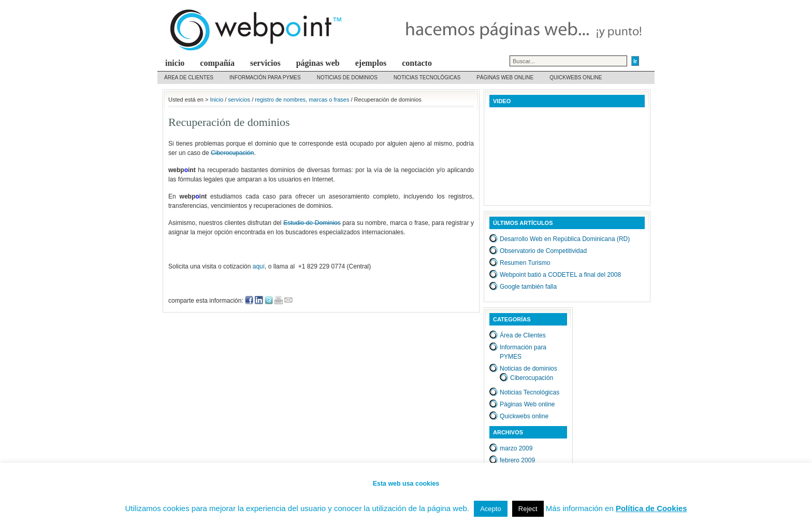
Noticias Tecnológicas (427, 77)
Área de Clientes (189, 77)
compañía (217, 63)
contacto (417, 63)
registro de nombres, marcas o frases (302, 100)
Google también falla (528, 287)
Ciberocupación (232, 153)
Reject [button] (528, 509)
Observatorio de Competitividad (543, 251)
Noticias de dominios (347, 77)
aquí (259, 266)
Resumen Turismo (525, 263)
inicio (175, 63)
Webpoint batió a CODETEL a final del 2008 (560, 275)
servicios (265, 63)
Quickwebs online (576, 77)
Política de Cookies (651, 508)
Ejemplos (371, 63)
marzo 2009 (516, 448)
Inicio (216, 100)
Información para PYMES (265, 77)
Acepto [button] (490, 509)
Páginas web (318, 63)
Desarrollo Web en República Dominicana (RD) (565, 239)
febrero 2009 (517, 460)
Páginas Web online (505, 77)
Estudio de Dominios (312, 223)
